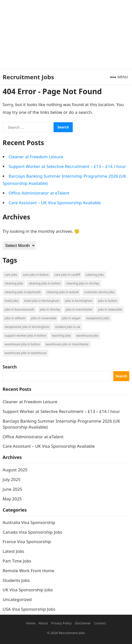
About (43, 623)
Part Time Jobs (17, 561)
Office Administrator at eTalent (39, 193)
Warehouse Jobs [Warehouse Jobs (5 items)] (87, 336)
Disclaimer (83, 623)
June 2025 (13, 489)
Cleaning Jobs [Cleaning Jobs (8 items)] (14, 283)
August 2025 (15, 470)
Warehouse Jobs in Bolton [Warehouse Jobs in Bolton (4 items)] (22, 344)
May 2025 (12, 499)
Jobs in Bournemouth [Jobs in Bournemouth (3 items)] (20, 309)
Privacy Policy (61, 623)
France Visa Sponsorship (27, 542)
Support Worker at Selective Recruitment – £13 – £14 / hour (67, 166)
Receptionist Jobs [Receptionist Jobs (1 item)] (98, 318)
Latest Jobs (13, 551)
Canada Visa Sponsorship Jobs (33, 532)
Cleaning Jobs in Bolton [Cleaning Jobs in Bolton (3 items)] (45, 283)
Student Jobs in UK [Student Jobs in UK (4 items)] (68, 327)
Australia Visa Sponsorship (29, 522)
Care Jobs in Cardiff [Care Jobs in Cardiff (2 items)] (67, 275)
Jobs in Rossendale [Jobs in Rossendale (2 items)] (44, 318)
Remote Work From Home (29, 571)
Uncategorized (17, 599)
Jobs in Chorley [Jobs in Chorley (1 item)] (50, 309)
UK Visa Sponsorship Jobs (28, 590)
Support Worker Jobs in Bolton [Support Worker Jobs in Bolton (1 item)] (26, 336)
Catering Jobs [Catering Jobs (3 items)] (95, 275)
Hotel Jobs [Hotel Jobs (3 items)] (12, 301)
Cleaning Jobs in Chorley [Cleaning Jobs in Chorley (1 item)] (82, 283)
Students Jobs (16, 580)
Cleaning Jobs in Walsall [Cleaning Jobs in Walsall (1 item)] (62, 292)
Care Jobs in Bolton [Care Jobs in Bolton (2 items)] (36, 275)
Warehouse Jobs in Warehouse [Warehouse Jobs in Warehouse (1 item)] (26, 353)
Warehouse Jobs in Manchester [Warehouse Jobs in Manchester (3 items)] (67, 344)
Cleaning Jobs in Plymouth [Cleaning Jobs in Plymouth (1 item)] (23, 292)
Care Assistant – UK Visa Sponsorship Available (55, 203)
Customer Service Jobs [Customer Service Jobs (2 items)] (99, 292)
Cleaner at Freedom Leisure (36, 157)
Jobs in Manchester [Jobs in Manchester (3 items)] (79, 309)
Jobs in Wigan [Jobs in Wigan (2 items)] (71, 318)
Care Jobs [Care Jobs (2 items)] (11, 275)
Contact (100, 623)
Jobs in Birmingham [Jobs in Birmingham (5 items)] (79, 301)
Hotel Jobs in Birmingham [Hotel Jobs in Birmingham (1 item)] (42, 301)
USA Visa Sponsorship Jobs (29, 609)
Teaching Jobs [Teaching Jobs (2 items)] (62, 336)
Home (31, 623)
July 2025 (12, 479)
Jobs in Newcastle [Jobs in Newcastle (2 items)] (110, 309)
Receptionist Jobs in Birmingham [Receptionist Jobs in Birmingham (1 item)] (27, 327)
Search (10, 367)
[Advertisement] (64, 35)
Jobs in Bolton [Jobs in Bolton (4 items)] (108, 301)
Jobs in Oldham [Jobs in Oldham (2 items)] (15, 318)
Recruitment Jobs (29, 77)
